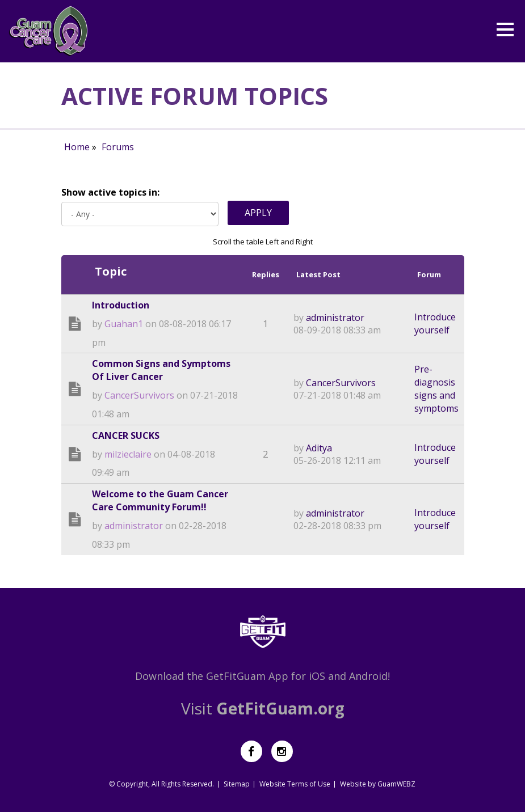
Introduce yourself (435, 323)
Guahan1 (124, 324)
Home (77, 147)
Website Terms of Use (295, 784)
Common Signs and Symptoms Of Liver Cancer (161, 370)
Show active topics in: (110, 192)
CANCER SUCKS (126, 435)
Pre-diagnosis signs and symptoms (436, 389)
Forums (118, 147)
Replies (266, 274)
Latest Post (318, 274)
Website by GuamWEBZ (378, 784)
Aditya (319, 448)
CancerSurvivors (139, 395)
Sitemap (237, 784)
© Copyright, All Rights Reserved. (161, 784)
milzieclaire (128, 454)
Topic (111, 271)
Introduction (121, 305)
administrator (335, 318)
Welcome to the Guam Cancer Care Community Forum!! (160, 500)
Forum (429, 274)
